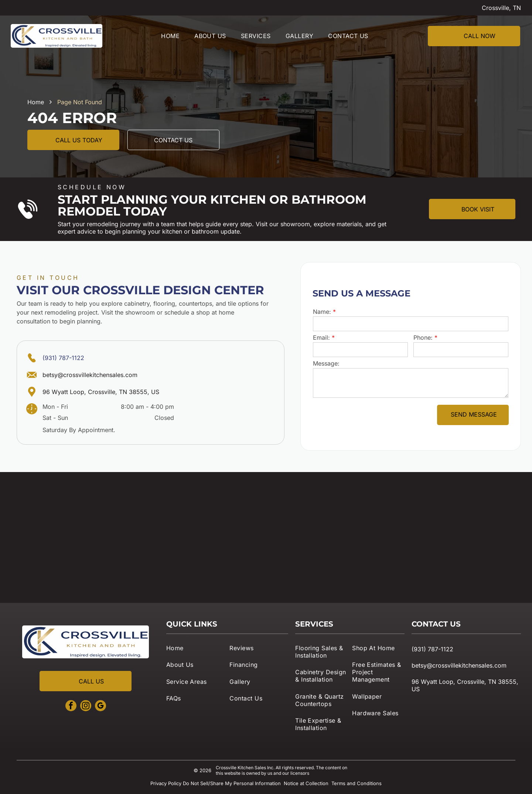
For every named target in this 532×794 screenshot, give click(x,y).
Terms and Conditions (357, 783)
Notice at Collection (306, 783)
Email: (321, 337)
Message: (326, 363)
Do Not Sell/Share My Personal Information (232, 783)
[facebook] (71, 707)
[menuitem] (170, 36)
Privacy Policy (166, 783)
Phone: (423, 337)
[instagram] (86, 707)
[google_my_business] (100, 707)
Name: (322, 312)
